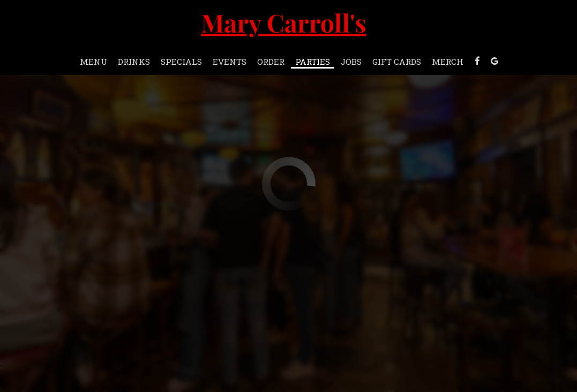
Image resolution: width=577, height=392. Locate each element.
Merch (448, 62)
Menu (93, 62)
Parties (313, 62)
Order (271, 62)
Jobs (351, 62)
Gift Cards (397, 62)
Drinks (134, 62)
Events (230, 62)
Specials (181, 62)
